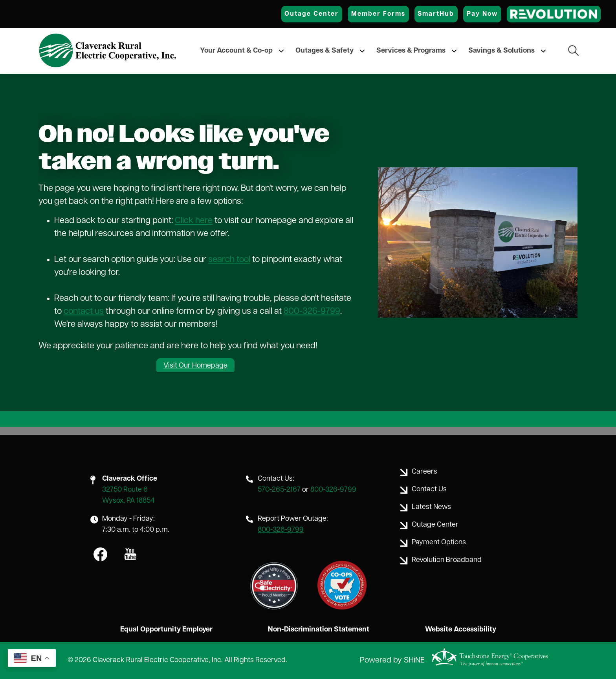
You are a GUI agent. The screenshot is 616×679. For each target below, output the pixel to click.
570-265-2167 (279, 490)
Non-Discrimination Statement (319, 630)
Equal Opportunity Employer (166, 630)
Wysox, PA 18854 (128, 501)
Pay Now (482, 14)
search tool (229, 260)
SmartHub (436, 14)
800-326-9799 (312, 312)
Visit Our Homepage (195, 366)
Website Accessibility (461, 630)
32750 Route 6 (125, 490)
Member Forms (378, 14)
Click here (194, 221)
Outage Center (312, 14)
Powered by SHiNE (392, 661)
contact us (84, 312)
